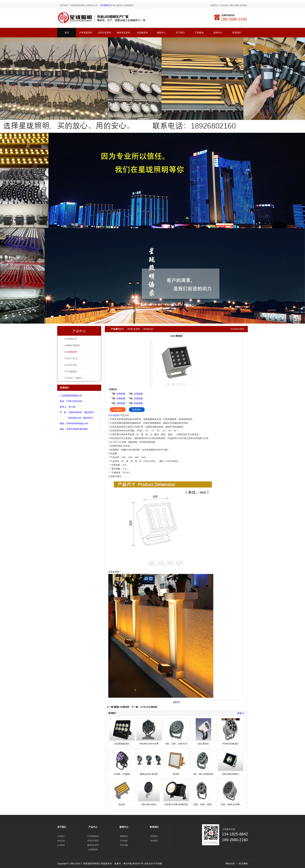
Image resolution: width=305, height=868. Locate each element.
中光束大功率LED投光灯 (176, 804)
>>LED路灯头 (71, 339)
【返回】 (176, 702)
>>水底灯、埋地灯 (73, 378)
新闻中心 (218, 33)
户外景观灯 (105, 5)
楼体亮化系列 (123, 33)
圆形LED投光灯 (122, 707)
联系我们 (244, 5)
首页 (67, 33)
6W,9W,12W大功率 (149, 744)
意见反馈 (224, 5)
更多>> (241, 713)
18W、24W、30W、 (203, 804)
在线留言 (118, 410)
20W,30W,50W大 (231, 774)
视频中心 (161, 33)
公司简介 (61, 836)
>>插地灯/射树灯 (72, 345)
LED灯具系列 (104, 33)
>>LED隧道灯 (71, 371)
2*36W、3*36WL (122, 774)
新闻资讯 (124, 836)
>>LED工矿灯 (71, 358)
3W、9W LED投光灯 (203, 774)
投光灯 (176, 774)
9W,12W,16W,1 (149, 804)
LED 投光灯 (114, 415)
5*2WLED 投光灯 (149, 707)
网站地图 (234, 5)
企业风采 (61, 845)
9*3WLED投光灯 (231, 744)
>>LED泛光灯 (71, 365)
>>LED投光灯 (71, 352)
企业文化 (61, 841)
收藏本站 (214, 5)
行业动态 (124, 841)
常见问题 (124, 845)
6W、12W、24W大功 (176, 744)
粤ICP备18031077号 (133, 864)
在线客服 (121, 394)
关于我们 (180, 33)
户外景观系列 (86, 33)
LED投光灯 (148, 329)
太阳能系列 (142, 33)
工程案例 (199, 33)
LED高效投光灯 (122, 744)
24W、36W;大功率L (231, 804)
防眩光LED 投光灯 (149, 774)
